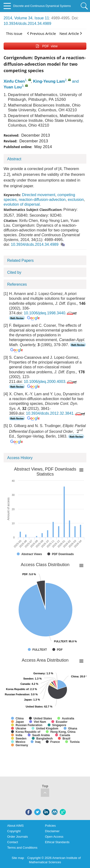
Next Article (71, 33)
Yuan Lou (13, 87)
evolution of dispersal (22, 204)
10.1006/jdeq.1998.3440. (51, 313)
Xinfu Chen (14, 81)
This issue (14, 33)
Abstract (14, 159)
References (17, 284)
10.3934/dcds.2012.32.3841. (56, 413)
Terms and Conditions (22, 848)
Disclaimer (52, 831)
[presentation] (80, 431)
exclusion (76, 200)
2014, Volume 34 (18, 18)
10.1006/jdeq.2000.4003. (51, 382)
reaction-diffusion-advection (42, 200)
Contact (13, 842)
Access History (20, 458)
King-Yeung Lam (49, 81)
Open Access (54, 837)
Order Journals (18, 837)
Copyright (14, 831)
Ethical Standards (57, 842)
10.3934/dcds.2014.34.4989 (27, 24)
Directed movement (39, 195)
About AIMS (15, 826)
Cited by (14, 272)
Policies (51, 826)
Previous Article (42, 33)
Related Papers (20, 260)
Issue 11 (42, 18)
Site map (18, 858)
